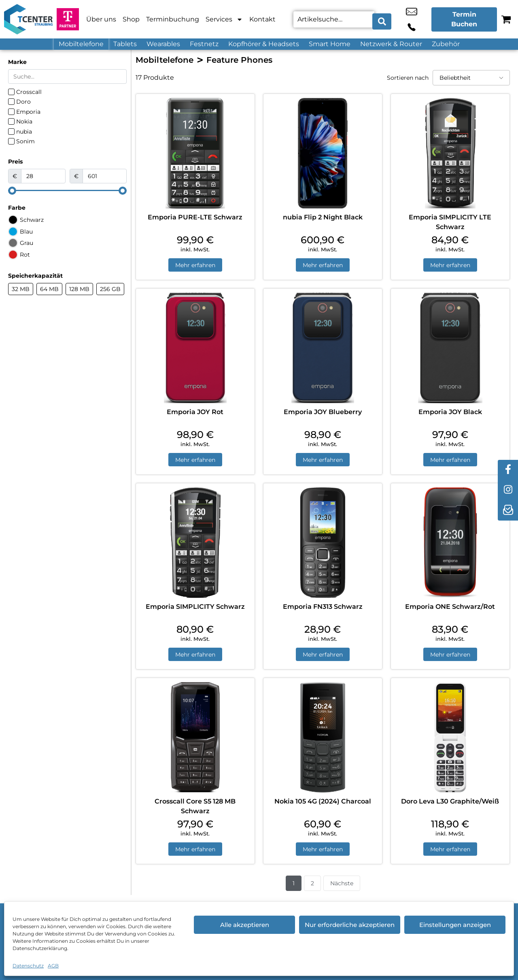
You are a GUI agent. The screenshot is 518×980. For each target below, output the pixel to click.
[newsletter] (508, 510)
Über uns (101, 19)
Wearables (163, 44)
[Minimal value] (67, 191)
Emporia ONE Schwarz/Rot (450, 609)
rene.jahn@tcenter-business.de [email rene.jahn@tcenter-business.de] (401, 19)
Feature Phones (239, 60)
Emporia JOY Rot (195, 413)
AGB (53, 966)
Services (224, 19)
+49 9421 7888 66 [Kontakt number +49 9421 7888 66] (420, 19)
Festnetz (204, 44)
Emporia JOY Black (450, 413)
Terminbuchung (173, 19)
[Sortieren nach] (471, 78)
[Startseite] (28, 19)
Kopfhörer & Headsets (264, 44)
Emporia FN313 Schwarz (323, 609)
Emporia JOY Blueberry (323, 413)
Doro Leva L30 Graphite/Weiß (450, 805)
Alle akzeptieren (245, 925)
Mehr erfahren (195, 266)
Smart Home (330, 44)
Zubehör (446, 44)
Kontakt (262, 19)
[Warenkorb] (506, 19)
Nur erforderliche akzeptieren (350, 925)
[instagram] (508, 490)
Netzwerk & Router (391, 44)
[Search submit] (382, 19)
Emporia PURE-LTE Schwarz (195, 217)
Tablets (125, 44)
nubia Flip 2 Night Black (323, 217)
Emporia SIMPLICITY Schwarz (195, 609)
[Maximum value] (105, 176)
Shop (131, 19)
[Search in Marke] (67, 77)
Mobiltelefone (81, 44)
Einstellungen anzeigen (455, 925)
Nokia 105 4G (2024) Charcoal (323, 805)
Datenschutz (28, 966)
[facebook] (508, 470)
